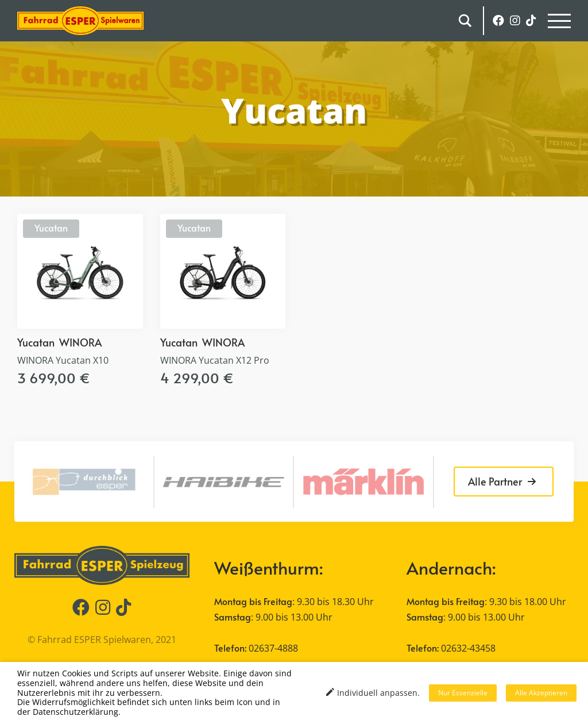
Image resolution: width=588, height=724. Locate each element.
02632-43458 (468, 648)
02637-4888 (273, 648)
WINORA (80, 342)
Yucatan (51, 228)
